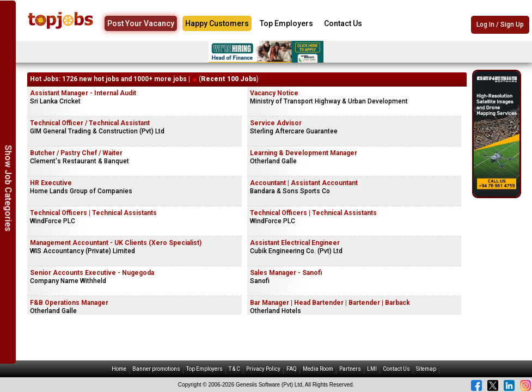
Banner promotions (156, 369)
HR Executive (51, 183)
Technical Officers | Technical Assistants (93, 213)
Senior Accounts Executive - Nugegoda (92, 273)
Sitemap (426, 369)
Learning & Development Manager (304, 153)
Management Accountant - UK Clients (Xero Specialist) (116, 243)
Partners (350, 369)
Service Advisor (276, 123)
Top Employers (286, 23)
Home (119, 369)
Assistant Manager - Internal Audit (83, 93)
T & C (234, 369)
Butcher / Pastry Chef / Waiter (76, 153)
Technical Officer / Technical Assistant (90, 123)
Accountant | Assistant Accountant (304, 183)
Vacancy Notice (274, 93)
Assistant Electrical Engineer (295, 243)
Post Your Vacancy (141, 23)
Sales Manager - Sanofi (286, 273)
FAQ (292, 369)
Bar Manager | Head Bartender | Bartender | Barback (330, 303)
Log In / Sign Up (500, 24)
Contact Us (343, 23)
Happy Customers (217, 23)
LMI (372, 369)
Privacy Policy (263, 369)
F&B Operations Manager (69, 303)
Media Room (318, 369)
